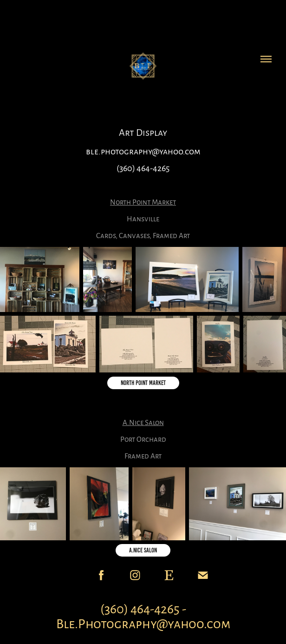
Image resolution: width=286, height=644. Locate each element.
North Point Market (143, 383)
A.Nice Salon (143, 550)
